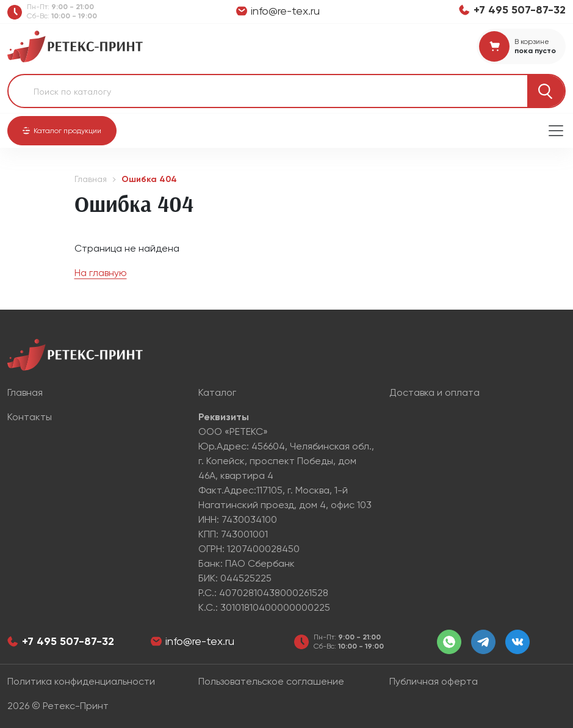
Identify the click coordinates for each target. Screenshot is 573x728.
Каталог (217, 392)
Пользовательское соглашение (271, 681)
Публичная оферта (434, 681)
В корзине (532, 42)
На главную (101, 273)
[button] (62, 131)
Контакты (30, 417)
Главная (91, 179)
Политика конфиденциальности (81, 681)
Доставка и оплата (434, 392)
